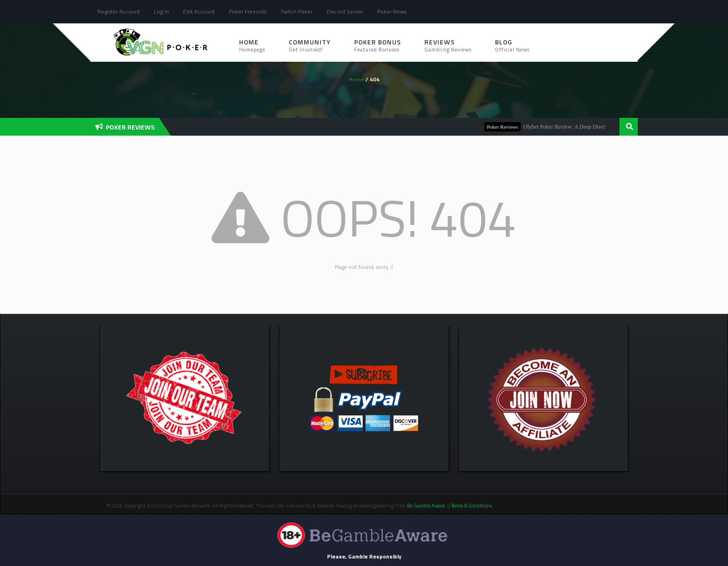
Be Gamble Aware (426, 506)
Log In (161, 11)
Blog (512, 45)
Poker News (392, 11)
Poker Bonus (378, 45)
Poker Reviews (507, 127)
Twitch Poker (296, 11)
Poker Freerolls (248, 11)
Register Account (119, 11)
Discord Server (345, 11)
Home (252, 45)
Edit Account (199, 11)
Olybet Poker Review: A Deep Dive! (569, 127)
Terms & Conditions (472, 506)
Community (310, 45)
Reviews (448, 45)
